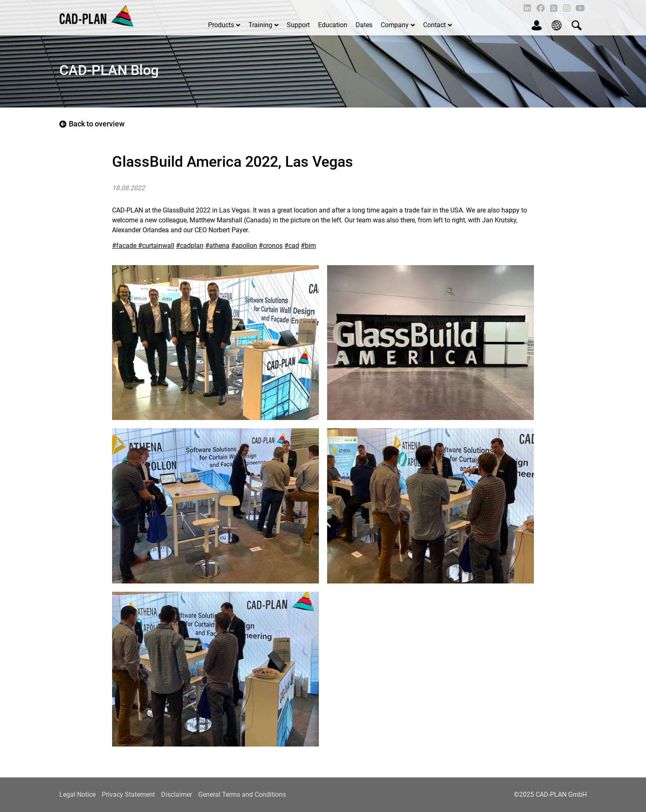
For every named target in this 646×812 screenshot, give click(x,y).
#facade (125, 246)
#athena (217, 246)
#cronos (271, 246)
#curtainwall (156, 246)
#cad (292, 246)
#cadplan (190, 246)
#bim (308, 246)
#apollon (244, 246)
